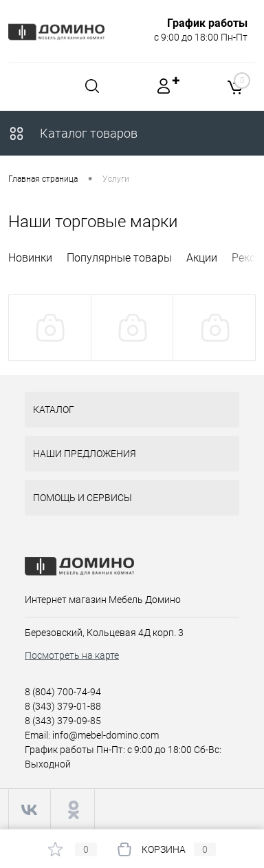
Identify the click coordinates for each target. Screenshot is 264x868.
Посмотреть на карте (72, 655)
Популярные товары (119, 258)
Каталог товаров (73, 133)
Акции (202, 258)
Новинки (30, 258)
